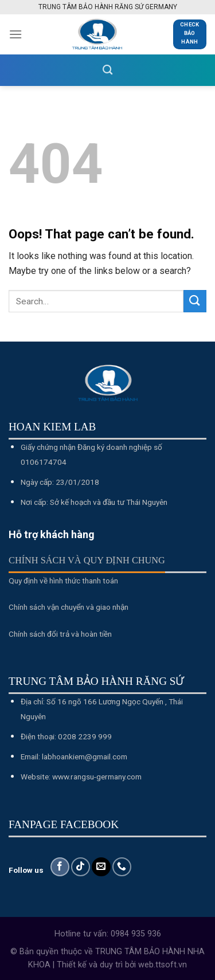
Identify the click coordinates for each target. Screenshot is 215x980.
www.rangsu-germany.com (97, 777)
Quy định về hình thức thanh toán (63, 581)
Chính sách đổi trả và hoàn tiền (60, 634)
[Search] (107, 70)
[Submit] (195, 301)
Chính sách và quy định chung (87, 560)
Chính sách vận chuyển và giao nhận (69, 607)
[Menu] (15, 34)
